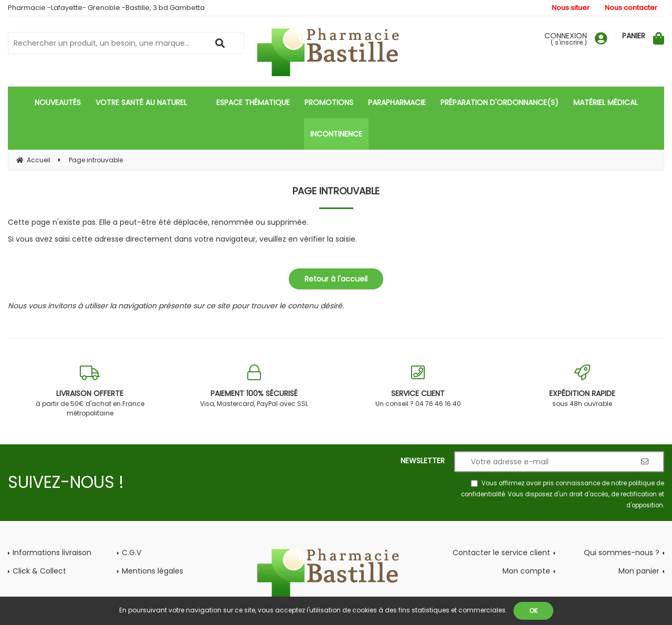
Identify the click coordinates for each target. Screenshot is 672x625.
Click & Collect (39, 571)
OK (533, 611)
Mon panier (639, 571)
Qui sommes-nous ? (622, 553)
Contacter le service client (501, 553)
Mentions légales (153, 571)
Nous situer (571, 8)
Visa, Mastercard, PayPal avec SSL (254, 386)
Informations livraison (52, 553)
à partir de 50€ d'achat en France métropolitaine (90, 391)
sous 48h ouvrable (582, 386)
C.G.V (132, 553)
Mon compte (526, 571)
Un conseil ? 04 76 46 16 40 (418, 386)
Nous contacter (631, 8)
